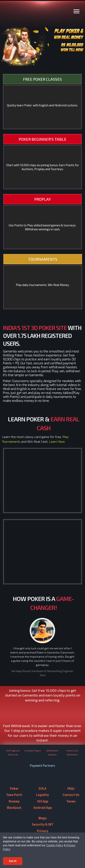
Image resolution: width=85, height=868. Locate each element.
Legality (42, 794)
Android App (43, 807)
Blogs (42, 818)
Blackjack (14, 807)
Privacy (43, 831)
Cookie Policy (55, 845)
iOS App (43, 801)
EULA (42, 788)
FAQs (71, 788)
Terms (71, 801)
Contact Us (71, 794)
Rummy (14, 801)
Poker (14, 788)
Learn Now (57, 441)
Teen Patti (14, 794)
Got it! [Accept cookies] (13, 861)
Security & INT (43, 824)
